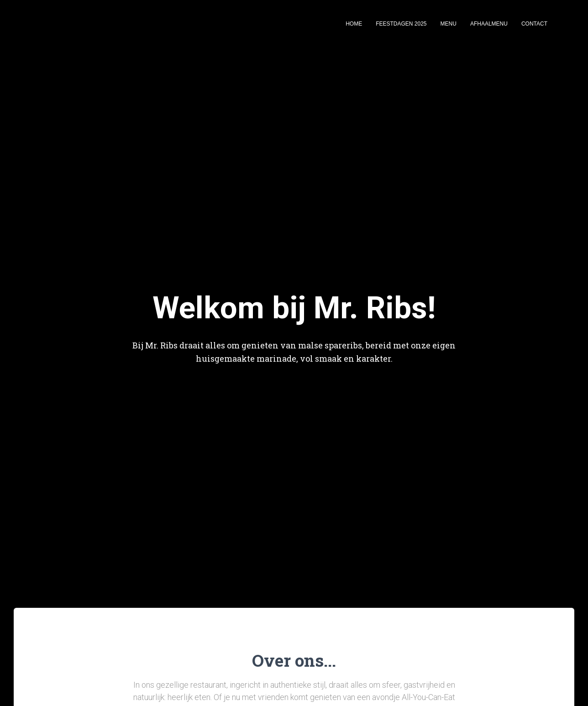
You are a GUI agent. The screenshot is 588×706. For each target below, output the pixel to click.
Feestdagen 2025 (401, 24)
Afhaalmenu (489, 24)
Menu (449, 24)
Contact (534, 24)
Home (354, 24)
